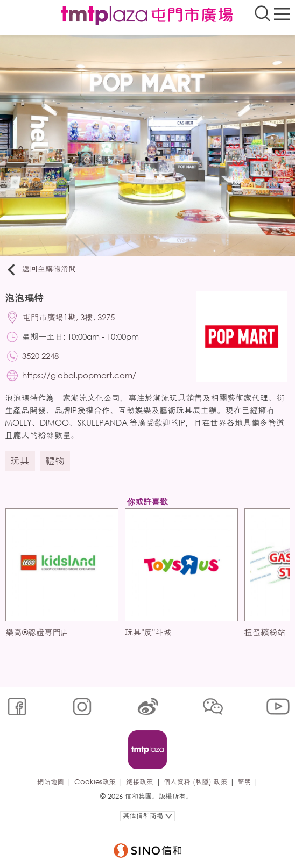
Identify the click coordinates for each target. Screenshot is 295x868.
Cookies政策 (95, 782)
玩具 (20, 461)
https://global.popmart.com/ (79, 375)
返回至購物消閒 (41, 269)
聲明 (244, 782)
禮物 (55, 461)
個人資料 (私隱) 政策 (196, 782)
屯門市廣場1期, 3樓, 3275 (69, 317)
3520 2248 (40, 356)
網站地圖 (51, 782)
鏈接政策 (139, 782)
